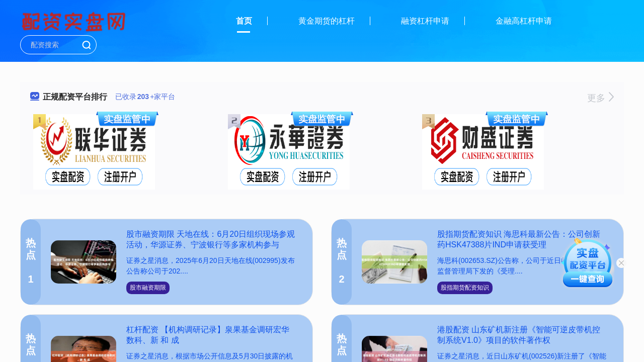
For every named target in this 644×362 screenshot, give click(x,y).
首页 (244, 21)
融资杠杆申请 (425, 21)
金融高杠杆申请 (524, 21)
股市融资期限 (148, 288)
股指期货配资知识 (465, 288)
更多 (600, 98)
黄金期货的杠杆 (327, 21)
